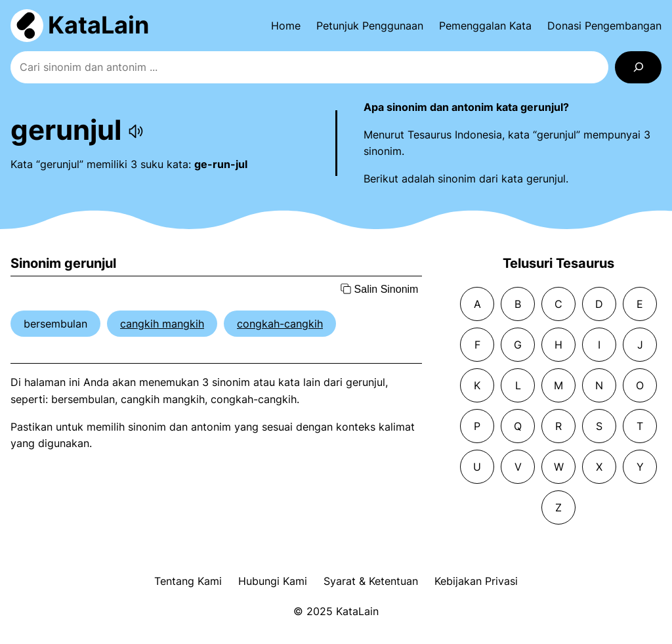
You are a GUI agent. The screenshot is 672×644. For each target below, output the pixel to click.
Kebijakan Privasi (476, 581)
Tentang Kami (188, 581)
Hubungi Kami (273, 581)
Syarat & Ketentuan (371, 581)
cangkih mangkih (162, 324)
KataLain (98, 25)
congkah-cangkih (280, 324)
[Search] (638, 67)
